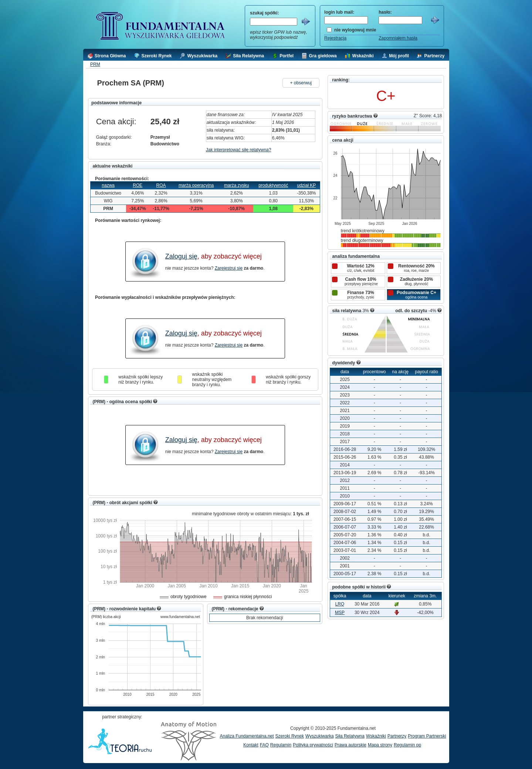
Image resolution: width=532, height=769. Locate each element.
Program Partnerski (427, 736)
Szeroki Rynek (290, 736)
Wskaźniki (376, 736)
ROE (138, 185)
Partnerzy (397, 736)
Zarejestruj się (229, 268)
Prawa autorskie (350, 745)
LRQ (340, 604)
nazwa (108, 185)
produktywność (273, 185)
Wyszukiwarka (320, 736)
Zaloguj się (181, 256)
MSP (340, 613)
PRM (95, 64)
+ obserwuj (301, 83)
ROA (161, 185)
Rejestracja (335, 38)
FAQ (264, 745)
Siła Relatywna (350, 736)
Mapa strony (380, 745)
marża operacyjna (196, 185)
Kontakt (251, 745)
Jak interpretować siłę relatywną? (239, 150)
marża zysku (236, 185)
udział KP (306, 185)
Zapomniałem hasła (398, 38)
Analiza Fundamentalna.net (247, 736)
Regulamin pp (407, 745)
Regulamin (281, 745)
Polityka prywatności (313, 745)
